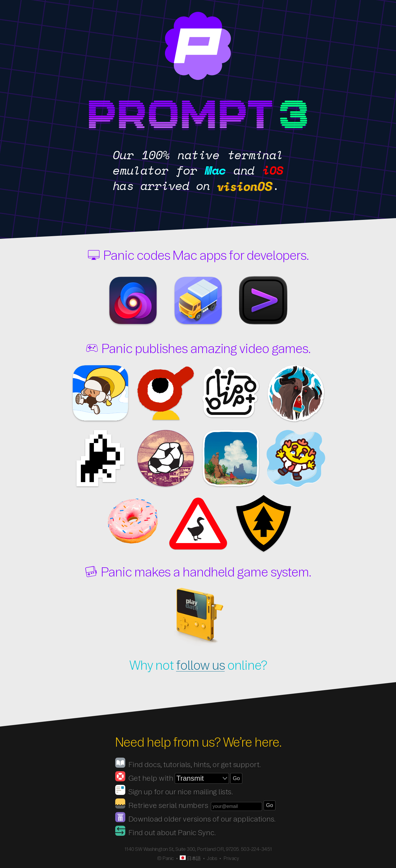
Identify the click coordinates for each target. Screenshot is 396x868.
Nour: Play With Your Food (133, 518)
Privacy (231, 858)
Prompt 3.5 (62, 116)
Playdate (198, 617)
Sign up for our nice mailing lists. (181, 792)
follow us (200, 665)
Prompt (263, 300)
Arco (231, 459)
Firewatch (263, 524)
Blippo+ (231, 392)
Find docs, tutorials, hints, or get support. (195, 764)
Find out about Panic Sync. (172, 832)
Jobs (212, 858)
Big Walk (166, 394)
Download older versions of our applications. (202, 819)
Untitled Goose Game (198, 524)
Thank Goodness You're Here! (296, 459)
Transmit (198, 300)
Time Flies (100, 459)
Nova (133, 300)
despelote (166, 459)
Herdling (296, 394)
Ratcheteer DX (100, 394)
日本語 (194, 858)
